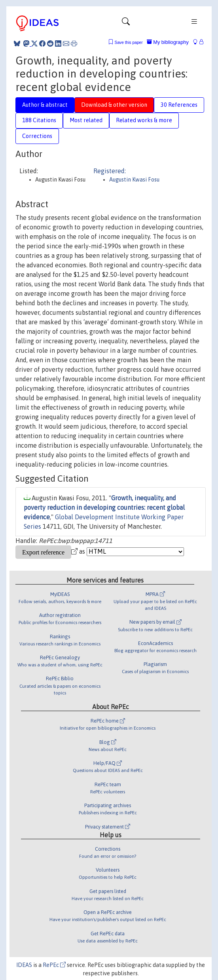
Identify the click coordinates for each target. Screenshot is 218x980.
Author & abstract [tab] (45, 105)
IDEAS (24, 965)
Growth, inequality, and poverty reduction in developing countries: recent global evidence (104, 507)
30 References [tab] (179, 105)
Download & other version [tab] (114, 105)
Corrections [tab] (37, 136)
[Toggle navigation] (126, 23)
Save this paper (129, 43)
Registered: (110, 171)
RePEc (54, 965)
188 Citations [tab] (39, 120)
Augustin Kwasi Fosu (134, 180)
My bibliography (168, 42)
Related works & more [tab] (144, 120)
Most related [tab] (86, 120)
